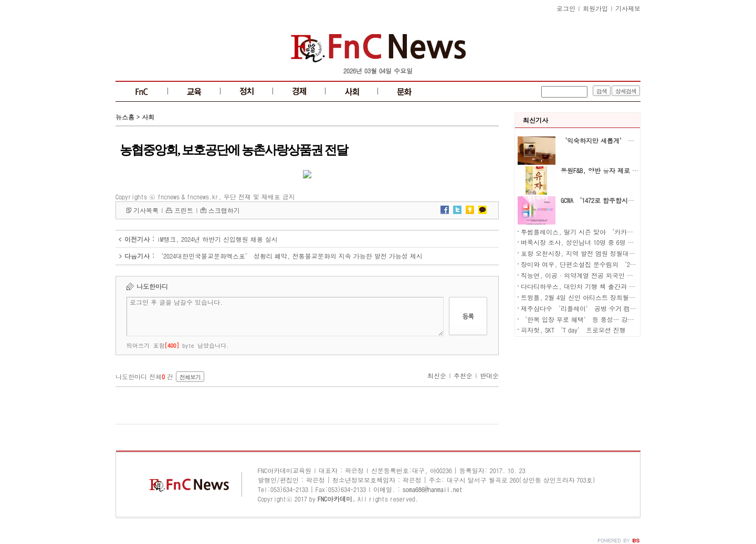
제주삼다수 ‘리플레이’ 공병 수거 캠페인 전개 (589, 308)
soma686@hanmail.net (433, 489)
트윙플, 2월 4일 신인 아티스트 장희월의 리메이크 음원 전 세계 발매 (618, 297)
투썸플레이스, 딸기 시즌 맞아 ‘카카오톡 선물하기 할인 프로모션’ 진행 (625, 232)
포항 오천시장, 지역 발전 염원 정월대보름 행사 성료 (596, 253)
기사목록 (146, 210)
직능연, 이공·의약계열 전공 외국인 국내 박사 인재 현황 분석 (610, 275)
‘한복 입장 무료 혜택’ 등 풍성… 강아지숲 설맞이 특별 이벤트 (612, 319)
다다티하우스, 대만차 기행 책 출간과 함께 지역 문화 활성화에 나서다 (620, 286)
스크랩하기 (224, 210)
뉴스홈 (125, 117)
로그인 (566, 8)
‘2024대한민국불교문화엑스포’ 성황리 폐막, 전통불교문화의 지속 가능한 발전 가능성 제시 (290, 256)
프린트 (184, 210)
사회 (148, 117)
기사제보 (628, 8)
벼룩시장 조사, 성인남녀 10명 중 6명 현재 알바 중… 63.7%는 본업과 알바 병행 (633, 242)
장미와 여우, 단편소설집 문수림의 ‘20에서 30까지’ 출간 (604, 264)
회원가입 (595, 8)
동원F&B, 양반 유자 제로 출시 (603, 170)
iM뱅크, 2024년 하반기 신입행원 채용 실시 (217, 239)
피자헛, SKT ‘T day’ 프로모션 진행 (573, 330)
